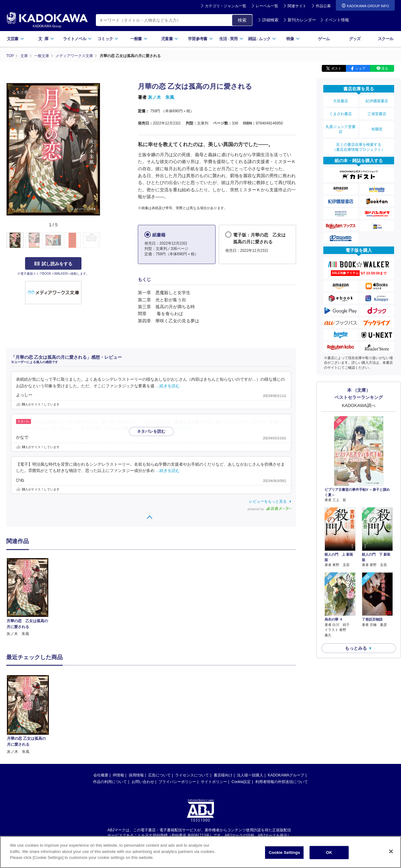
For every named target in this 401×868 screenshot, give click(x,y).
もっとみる (356, 648)
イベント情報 (335, 20)
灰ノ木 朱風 (161, 97)
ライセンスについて (192, 775)
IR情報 (118, 775)
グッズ (355, 39)
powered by (270, 509)
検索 (242, 20)
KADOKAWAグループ (286, 775)
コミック (108, 39)
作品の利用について (110, 782)
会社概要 (101, 775)
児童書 (170, 39)
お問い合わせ (143, 782)
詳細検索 (268, 20)
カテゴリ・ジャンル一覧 (226, 6)
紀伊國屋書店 (377, 101)
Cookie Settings (284, 852)
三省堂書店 (377, 114)
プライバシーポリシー (177, 782)
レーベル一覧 (267, 6)
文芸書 (16, 39)
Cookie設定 (241, 782)
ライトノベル (77, 39)
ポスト (336, 68)
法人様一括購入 (250, 775)
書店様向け (223, 775)
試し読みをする (53, 264)
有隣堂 (377, 129)
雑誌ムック (262, 39)
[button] (104, 241)
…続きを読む (168, 386)
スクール (385, 39)
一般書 (139, 39)
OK (329, 852)
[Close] (391, 851)
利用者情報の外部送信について (282, 782)
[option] (31, 598)
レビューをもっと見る (268, 501)
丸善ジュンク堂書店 (341, 129)
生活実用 (231, 39)
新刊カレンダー (300, 20)
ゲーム (324, 39)
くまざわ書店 (341, 114)
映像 (293, 39)
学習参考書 (200, 39)
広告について (159, 775)
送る (385, 68)
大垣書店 (341, 101)
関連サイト (297, 6)
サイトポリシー (214, 782)
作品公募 (323, 6)
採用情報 (136, 775)
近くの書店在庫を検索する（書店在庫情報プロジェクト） (359, 147)
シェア (360, 68)
